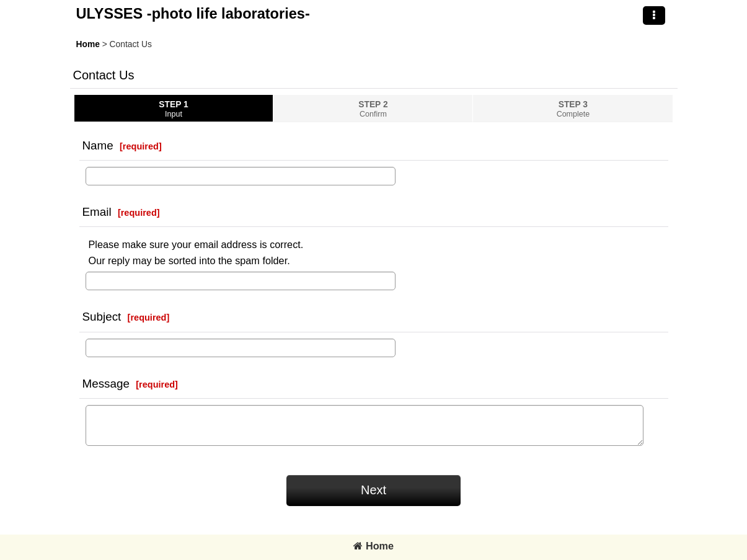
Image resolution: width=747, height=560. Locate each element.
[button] (654, 16)
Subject (102, 317)
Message (106, 384)
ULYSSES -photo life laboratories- (193, 14)
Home (373, 546)
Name (98, 145)
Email (97, 212)
